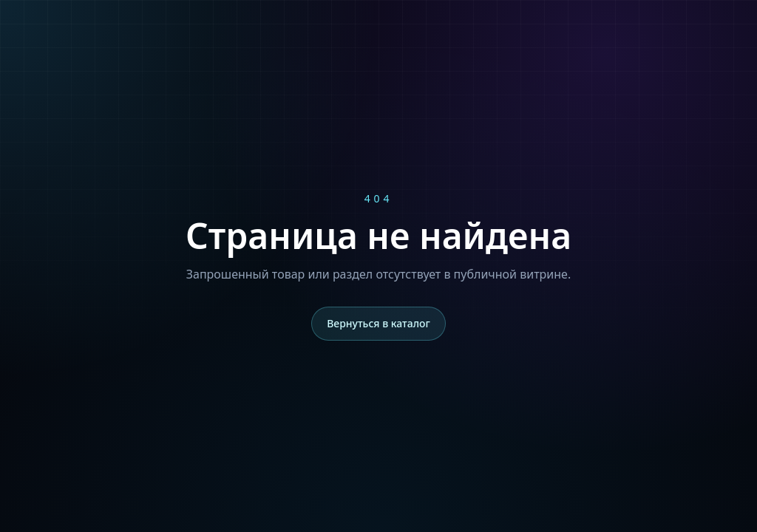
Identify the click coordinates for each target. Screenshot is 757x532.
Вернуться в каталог (378, 323)
